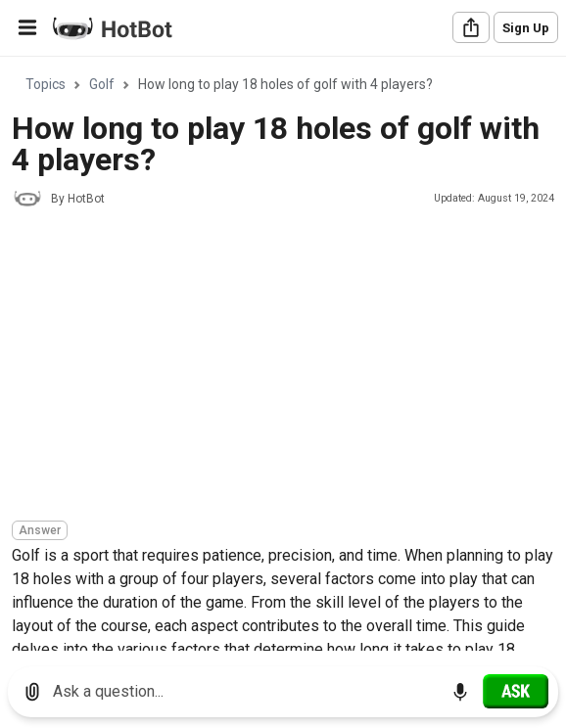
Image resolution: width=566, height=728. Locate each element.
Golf (102, 84)
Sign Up (526, 28)
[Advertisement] (289, 367)
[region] (283, 355)
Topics (46, 84)
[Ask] (516, 691)
